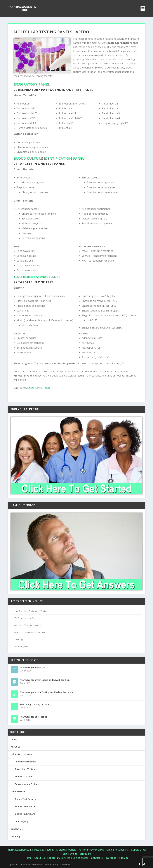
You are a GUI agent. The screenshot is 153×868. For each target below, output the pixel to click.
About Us (16, 747)
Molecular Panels (24, 776)
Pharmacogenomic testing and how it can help (45, 680)
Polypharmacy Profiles (27, 784)
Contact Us (17, 829)
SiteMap (124, 858)
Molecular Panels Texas (36, 388)
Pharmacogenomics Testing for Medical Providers (46, 692)
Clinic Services (18, 792)
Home (14, 739)
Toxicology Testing (25, 769)
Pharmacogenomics (25, 762)
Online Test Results (25, 799)
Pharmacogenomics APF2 (33, 668)
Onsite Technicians (25, 814)
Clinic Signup (22, 821)
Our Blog (15, 836)
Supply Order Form (25, 806)
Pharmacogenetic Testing (34, 717)
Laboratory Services (21, 754)
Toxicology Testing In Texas (35, 705)
